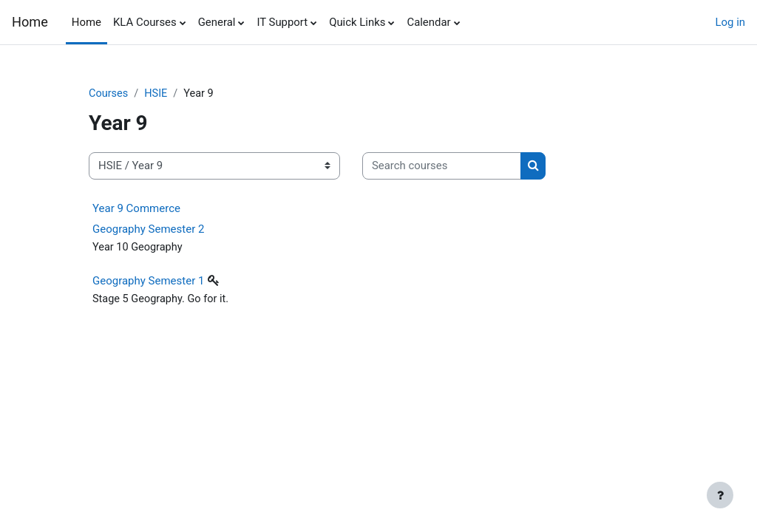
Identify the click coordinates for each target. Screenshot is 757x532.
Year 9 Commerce (136, 208)
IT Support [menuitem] (282, 22)
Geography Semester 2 (148, 229)
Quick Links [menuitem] (357, 22)
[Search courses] (442, 166)
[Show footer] (720, 495)
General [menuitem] (217, 22)
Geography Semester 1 (148, 282)
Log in (730, 22)
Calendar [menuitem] (428, 22)
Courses (109, 94)
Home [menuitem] (86, 22)
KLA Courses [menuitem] (145, 22)
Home (30, 22)
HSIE (157, 94)
